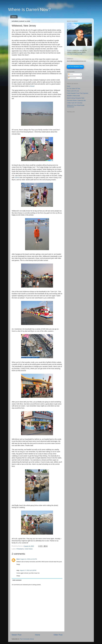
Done (69, 86)
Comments (72, 78)
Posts (71, 74)
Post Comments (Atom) (27, 639)
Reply (18, 564)
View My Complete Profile (75, 54)
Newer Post (17, 635)
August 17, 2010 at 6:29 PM (28, 570)
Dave (18, 559)
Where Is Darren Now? (29, 10)
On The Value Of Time (74, 89)
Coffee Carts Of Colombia (75, 103)
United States (29, 549)
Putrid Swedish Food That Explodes (78, 93)
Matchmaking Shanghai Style (76, 98)
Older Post (58, 635)
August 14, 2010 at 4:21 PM (29, 559)
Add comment (17, 580)
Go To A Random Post (75, 67)
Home (14, 17)
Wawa (32, 86)
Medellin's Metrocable (73, 96)
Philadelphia (20, 549)
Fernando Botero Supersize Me (76, 100)
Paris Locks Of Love (73, 91)
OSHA (17, 178)
